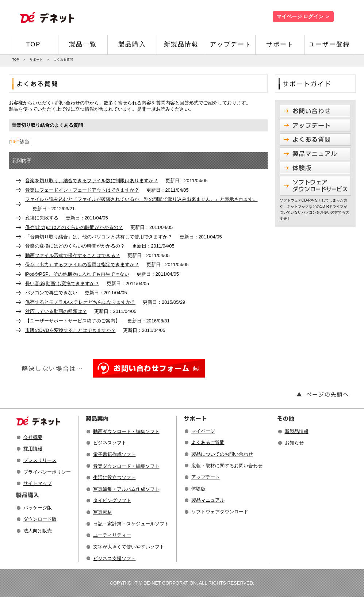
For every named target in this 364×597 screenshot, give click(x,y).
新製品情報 (181, 44)
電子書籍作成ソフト (114, 454)
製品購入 (132, 44)
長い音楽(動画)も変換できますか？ (62, 284)
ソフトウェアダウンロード (220, 512)
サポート (280, 44)
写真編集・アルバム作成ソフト (126, 489)
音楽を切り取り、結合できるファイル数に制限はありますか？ (92, 181)
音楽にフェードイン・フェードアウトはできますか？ (82, 190)
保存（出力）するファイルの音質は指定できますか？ (82, 265)
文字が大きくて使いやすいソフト (129, 547)
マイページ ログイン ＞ (303, 17)
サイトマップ (38, 483)
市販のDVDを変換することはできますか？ (70, 330)
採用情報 (33, 449)
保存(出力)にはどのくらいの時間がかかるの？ (74, 227)
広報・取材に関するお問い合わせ (227, 466)
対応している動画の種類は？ (56, 311)
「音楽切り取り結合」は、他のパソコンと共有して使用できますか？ (99, 237)
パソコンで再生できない (51, 293)
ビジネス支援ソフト (114, 558)
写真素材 (103, 512)
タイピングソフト (112, 500)
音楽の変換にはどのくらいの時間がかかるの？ (75, 246)
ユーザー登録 (329, 44)
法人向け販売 (38, 531)
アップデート (231, 44)
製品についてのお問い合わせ (222, 454)
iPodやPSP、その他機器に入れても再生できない (77, 274)
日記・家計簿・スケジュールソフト (131, 524)
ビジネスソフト (110, 443)
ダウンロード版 (40, 519)
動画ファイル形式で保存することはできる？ (73, 255)
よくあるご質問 (208, 442)
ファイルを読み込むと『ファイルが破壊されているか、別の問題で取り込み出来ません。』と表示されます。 (141, 199)
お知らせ (294, 443)
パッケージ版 (38, 508)
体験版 (198, 489)
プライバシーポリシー (47, 472)
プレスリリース (40, 460)
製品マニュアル (208, 500)
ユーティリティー (112, 535)
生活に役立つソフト (114, 477)
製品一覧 (83, 44)
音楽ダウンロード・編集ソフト (126, 466)
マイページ (203, 431)
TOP (34, 44)
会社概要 (33, 437)
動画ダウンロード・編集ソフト (126, 431)
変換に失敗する (42, 218)
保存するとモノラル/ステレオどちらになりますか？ (81, 302)
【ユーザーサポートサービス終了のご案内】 (73, 321)
